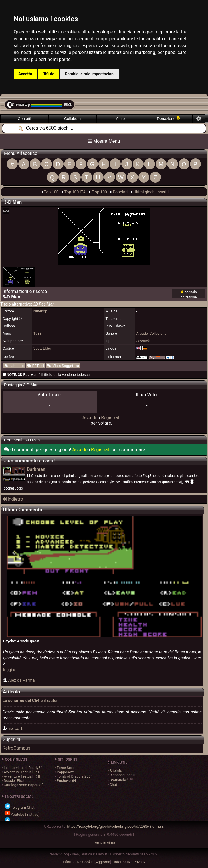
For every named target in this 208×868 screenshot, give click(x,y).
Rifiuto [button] (49, 74)
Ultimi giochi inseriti (151, 192)
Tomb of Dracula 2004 (75, 776)
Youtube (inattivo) (22, 814)
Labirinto (14, 366)
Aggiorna (103, 862)
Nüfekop (40, 311)
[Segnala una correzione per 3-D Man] (189, 294)
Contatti (24, 119)
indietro (13, 499)
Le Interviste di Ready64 (23, 768)
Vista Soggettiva (63, 366)
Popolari (120, 192)
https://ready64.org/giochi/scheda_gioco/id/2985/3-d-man (115, 826)
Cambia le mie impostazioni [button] (90, 74)
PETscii (36, 366)
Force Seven (67, 768)
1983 (38, 333)
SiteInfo (116, 771)
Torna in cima (104, 842)
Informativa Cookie (78, 862)
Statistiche (118, 780)
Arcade (142, 333)
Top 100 (51, 192)
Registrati (111, 418)
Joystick (143, 341)
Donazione (168, 119)
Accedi (89, 418)
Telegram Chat (19, 807)
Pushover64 (66, 781)
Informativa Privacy (130, 862)
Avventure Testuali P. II (22, 776)
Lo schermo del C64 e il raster (30, 701)
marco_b (16, 729)
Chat (113, 785)
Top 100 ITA (75, 192)
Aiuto (120, 119)
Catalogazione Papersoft (24, 785)
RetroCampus (16, 748)
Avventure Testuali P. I (21, 772)
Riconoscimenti (122, 775)
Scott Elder (42, 348)
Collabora (72, 119)
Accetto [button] (25, 74)
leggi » (9, 670)
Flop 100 (99, 192)
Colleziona (158, 333)
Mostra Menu (104, 141)
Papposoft (65, 772)
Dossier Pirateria (17, 781)
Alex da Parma (22, 680)
